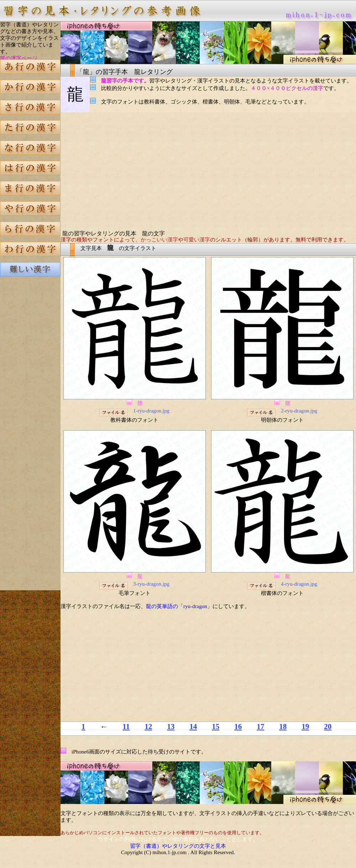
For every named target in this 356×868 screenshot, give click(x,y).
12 (148, 726)
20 (328, 726)
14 (193, 726)
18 (283, 726)
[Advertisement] (30, 403)
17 (260, 726)
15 (216, 726)
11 (126, 726)
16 (238, 726)
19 (305, 726)
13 (171, 726)
